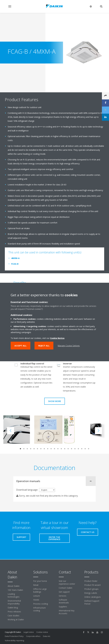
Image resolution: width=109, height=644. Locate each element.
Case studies (13, 616)
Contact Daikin (65, 588)
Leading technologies (14, 595)
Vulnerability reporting (14, 640)
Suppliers (63, 607)
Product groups (91, 589)
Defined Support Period (92, 602)
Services (63, 596)
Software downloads (64, 601)
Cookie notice (42, 632)
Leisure (37, 596)
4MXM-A (15, 258)
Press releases (14, 612)
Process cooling (41, 604)
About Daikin (14, 586)
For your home (40, 581)
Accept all (21, 346)
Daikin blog (13, 608)
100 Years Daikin (15, 590)
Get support (64, 592)
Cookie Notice (57, 338)
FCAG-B (15, 264)
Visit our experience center (67, 582)
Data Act (47, 636)
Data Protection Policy (14, 636)
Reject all (44, 346)
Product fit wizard (92, 585)
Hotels (36, 600)
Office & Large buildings (40, 590)
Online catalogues (93, 597)
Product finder (91, 581)
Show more (55, 401)
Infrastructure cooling (39, 609)
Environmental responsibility (14, 602)
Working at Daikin (16, 619)
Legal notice (29, 632)
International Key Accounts (67, 612)
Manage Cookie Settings (69, 346)
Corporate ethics (33, 636)
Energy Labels (91, 593)
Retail (36, 585)
